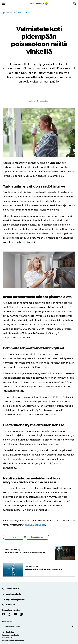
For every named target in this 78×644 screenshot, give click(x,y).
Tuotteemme (13, 589)
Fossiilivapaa (24, 12)
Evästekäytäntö (9, 638)
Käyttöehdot (8, 632)
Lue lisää (10, 605)
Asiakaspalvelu (14, 594)
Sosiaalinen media (11, 610)
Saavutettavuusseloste (13, 641)
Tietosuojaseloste (10, 635)
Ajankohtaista (8, 12)
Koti (14, 537)
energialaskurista (35, 525)
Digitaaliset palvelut (16, 599)
